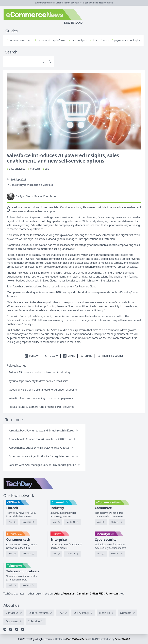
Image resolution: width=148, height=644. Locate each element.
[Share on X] (86, 356)
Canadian (83, 594)
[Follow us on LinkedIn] (32, 356)
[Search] (25, 62)
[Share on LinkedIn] (69, 356)
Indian (94, 594)
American (112, 594)
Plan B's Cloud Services (79, 639)
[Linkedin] (5, 629)
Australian (69, 594)
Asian (58, 594)
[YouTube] (17, 629)
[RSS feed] (23, 629)
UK (101, 594)
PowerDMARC (122, 639)
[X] (11, 629)
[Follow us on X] (51, 356)
